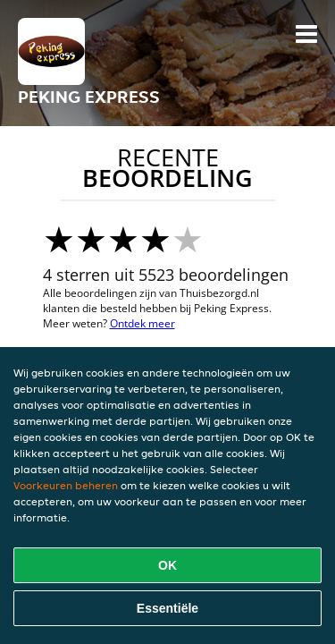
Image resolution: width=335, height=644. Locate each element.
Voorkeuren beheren (66, 485)
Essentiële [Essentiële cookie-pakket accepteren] (167, 608)
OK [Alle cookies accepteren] (167, 565)
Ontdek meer (142, 323)
